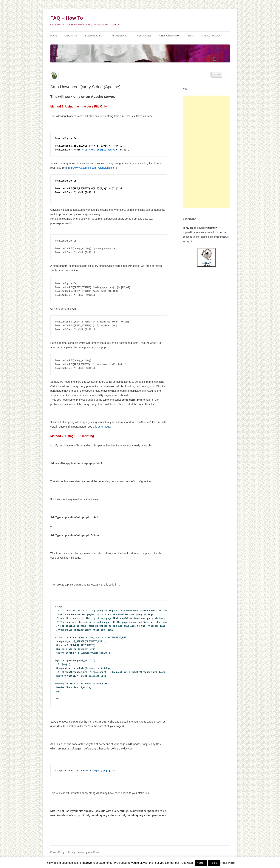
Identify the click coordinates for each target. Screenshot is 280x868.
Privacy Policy (211, 36)
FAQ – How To (67, 18)
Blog (191, 36)
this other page (102, 427)
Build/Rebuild (94, 36)
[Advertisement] (206, 152)
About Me (71, 36)
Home (54, 36)
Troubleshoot (119, 36)
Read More (228, 863)
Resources (144, 36)
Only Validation (170, 36)
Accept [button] (201, 863)
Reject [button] (214, 863)
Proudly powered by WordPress (83, 852)
